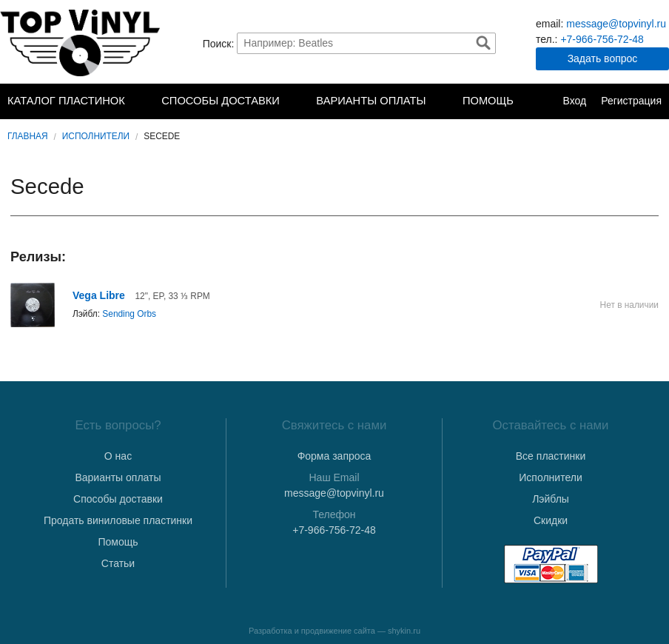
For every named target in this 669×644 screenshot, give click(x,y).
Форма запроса (334, 456)
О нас (118, 456)
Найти (483, 43)
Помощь (488, 101)
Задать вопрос (603, 58)
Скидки (551, 520)
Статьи (118, 563)
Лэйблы (551, 499)
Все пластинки (551, 456)
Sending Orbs (129, 314)
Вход (574, 101)
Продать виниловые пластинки (118, 520)
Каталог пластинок (66, 101)
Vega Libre (99, 295)
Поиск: (219, 43)
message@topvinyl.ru (616, 24)
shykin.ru (404, 631)
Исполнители (96, 136)
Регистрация (631, 101)
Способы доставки (221, 101)
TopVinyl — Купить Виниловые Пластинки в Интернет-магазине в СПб (81, 43)
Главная (28, 136)
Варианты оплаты (371, 101)
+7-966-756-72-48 (602, 39)
